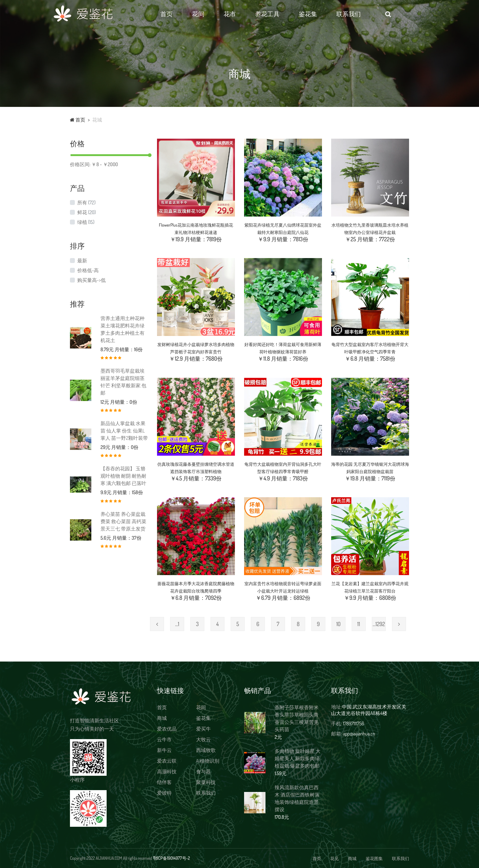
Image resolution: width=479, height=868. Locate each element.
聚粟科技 (206, 782)
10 (338, 624)
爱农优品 (167, 729)
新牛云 (164, 750)
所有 (86, 202)
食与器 (203, 771)
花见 (335, 858)
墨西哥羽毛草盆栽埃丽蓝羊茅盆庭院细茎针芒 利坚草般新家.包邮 (123, 382)
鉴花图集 (374, 858)
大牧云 (203, 739)
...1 (177, 624)
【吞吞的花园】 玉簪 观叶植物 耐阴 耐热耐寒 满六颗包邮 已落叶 (123, 476)
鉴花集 (326, 14)
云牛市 (164, 739)
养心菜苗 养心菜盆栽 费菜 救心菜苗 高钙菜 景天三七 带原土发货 (123, 521)
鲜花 (86, 212)
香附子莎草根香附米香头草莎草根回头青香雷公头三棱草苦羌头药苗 (297, 718)
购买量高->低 (91, 280)
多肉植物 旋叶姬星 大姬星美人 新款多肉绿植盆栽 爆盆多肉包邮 (298, 758)
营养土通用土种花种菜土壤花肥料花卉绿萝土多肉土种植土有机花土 (122, 329)
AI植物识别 (208, 761)
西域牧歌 (206, 750)
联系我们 (367, 14)
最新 (82, 261)
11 (359, 624)
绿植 (86, 222)
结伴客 (164, 782)
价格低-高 (88, 270)
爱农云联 (167, 761)
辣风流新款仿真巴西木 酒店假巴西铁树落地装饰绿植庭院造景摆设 (297, 798)
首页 (185, 14)
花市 (247, 14)
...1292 (379, 624)
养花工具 (285, 14)
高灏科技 (167, 771)
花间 (216, 14)
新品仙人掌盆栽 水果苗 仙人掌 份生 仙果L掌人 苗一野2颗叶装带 (124, 431)
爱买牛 (203, 729)
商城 (162, 718)
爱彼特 (164, 793)
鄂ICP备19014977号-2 (172, 858)
